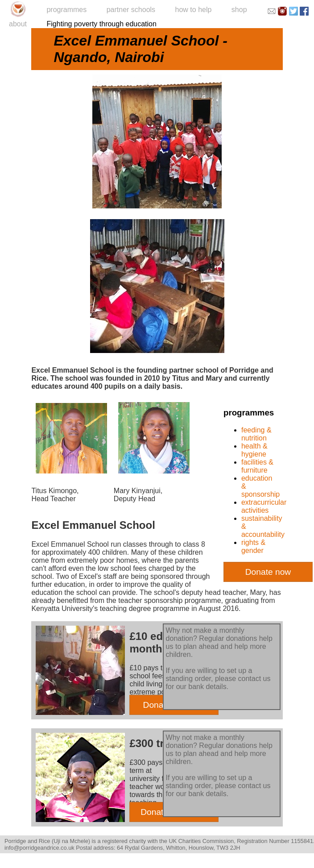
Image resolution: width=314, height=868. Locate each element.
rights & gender (253, 546)
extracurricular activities (264, 506)
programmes (66, 10)
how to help (194, 10)
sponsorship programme (183, 600)
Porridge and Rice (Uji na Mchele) (47, 841)
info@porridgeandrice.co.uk (39, 848)
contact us (254, 679)
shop (239, 10)
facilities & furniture (257, 466)
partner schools (131, 10)
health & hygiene (254, 450)
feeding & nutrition (256, 434)
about (18, 24)
